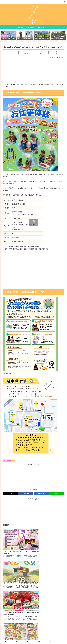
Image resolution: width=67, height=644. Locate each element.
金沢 (13, 461)
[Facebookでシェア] (26, 53)
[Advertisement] (33, 70)
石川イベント (7, 461)
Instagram (16, 238)
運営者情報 (48, 638)
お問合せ (30, 638)
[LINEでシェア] (57, 53)
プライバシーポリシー (39, 638)
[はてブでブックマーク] (41, 53)
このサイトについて (21, 638)
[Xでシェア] (10, 53)
